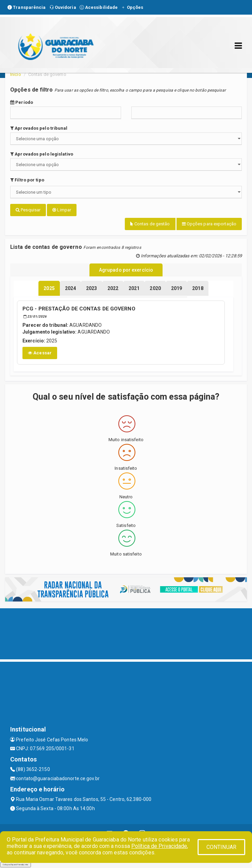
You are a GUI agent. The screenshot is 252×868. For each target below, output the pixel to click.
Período (22, 102)
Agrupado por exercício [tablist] (126, 270)
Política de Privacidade (159, 846)
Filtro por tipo (27, 180)
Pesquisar (28, 210)
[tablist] (49, 288)
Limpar (62, 210)
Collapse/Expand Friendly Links (15, 865)
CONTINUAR (221, 847)
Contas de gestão (150, 224)
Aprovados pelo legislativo (42, 154)
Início (16, 74)
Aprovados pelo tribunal (39, 128)
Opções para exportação (209, 224)
